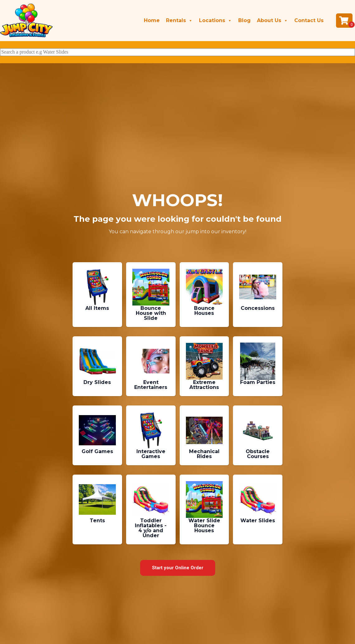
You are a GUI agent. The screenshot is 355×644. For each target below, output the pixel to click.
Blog (244, 20)
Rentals (179, 21)
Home (152, 20)
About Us (272, 21)
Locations (215, 21)
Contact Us (309, 20)
